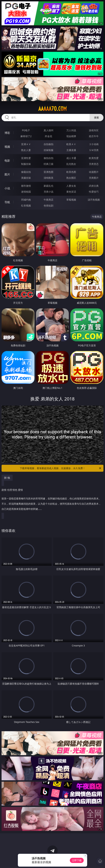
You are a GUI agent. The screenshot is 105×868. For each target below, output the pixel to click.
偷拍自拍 (49, 158)
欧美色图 (71, 172)
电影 (7, 161)
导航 (7, 202)
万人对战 (71, 130)
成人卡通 (71, 158)
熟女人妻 (26, 150)
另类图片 (94, 178)
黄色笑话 (71, 192)
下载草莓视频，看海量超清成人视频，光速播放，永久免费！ (61, 468)
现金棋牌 (71, 136)
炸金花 (49, 136)
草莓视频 (71, 200)
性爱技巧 (94, 192)
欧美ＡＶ (71, 144)
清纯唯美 (49, 178)
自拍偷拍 (49, 144)
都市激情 (26, 186)
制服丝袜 (26, 164)
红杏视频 (26, 206)
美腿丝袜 (26, 178)
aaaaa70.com (52, 109)
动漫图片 (94, 172)
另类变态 (94, 164)
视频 (7, 147)
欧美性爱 (94, 158)
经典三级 (49, 164)
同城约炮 (26, 200)
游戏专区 (94, 130)
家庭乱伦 (49, 186)
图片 (7, 174)
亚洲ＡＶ (26, 144)
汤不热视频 (94, 200)
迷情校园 (26, 192)
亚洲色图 (49, 172)
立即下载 (77, 860)
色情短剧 (49, 206)
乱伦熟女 (71, 164)
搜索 (97, 117)
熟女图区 (71, 178)
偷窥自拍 (26, 172)
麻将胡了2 (26, 136)
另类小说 (49, 192)
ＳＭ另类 (94, 150)
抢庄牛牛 (94, 136)
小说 (7, 188)
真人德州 (49, 130)
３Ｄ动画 (94, 144)
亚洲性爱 (26, 158)
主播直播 (71, 150)
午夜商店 (49, 200)
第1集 (7, 478)
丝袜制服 (49, 150)
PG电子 (26, 130)
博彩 (7, 133)
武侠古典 (94, 186)
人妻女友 (71, 186)
